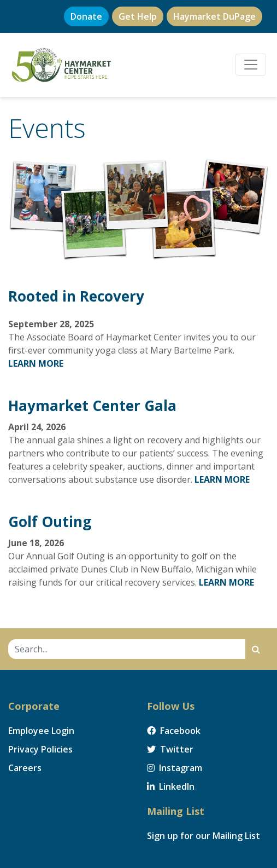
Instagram (175, 768)
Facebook (174, 731)
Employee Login (41, 731)
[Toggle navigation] (251, 65)
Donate (86, 16)
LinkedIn (171, 786)
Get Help (138, 16)
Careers (25, 768)
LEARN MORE (36, 363)
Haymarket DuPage (214, 16)
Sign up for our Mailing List (204, 836)
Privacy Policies (40, 749)
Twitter (170, 749)
